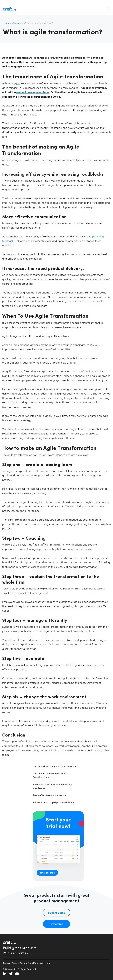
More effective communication (49, 795)
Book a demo (56, 912)
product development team (33, 92)
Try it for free (47, 873)
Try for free (57, 924)
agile (17, 83)
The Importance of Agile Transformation (54, 766)
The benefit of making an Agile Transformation (50, 775)
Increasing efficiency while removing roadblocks (53, 786)
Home (7, 23)
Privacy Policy (26, 963)
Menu (109, 9)
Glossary (17, 23)
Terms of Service (11, 963)
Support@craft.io (43, 963)
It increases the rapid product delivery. (54, 802)
